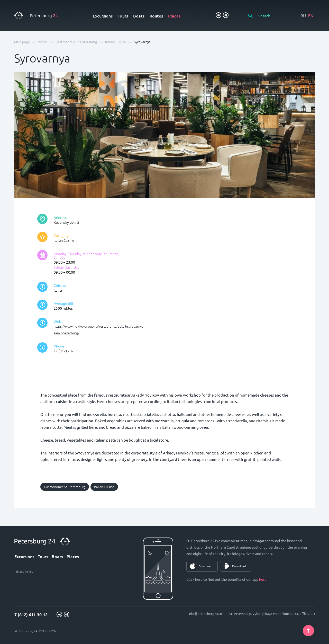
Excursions (103, 16)
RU (303, 15)
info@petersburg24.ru (205, 614)
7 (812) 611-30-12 (31, 615)
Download (205, 566)
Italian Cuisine (64, 240)
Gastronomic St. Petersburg (65, 487)
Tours (123, 16)
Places (174, 16)
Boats (139, 16)
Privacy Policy (24, 571)
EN (311, 15)
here (263, 579)
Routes (156, 16)
